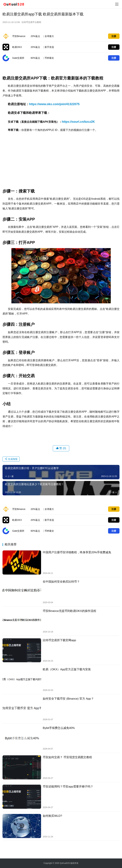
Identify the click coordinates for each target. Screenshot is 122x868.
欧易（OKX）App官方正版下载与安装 (67, 669)
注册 (114, 36)
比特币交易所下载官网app (59, 640)
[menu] (117, 4)
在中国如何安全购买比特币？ (61, 582)
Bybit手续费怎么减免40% (59, 728)
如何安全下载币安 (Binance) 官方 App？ (68, 699)
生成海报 (11, 459)
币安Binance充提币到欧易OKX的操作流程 (69, 611)
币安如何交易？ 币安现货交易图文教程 (67, 757)
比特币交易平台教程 (31, 22)
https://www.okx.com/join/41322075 (54, 104)
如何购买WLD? (52, 816)
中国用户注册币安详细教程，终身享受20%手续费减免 (77, 552)
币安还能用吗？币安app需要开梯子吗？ (68, 787)
